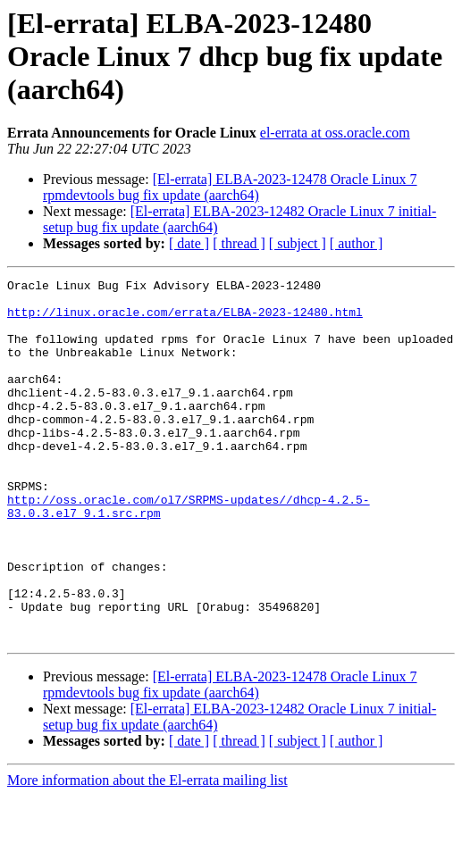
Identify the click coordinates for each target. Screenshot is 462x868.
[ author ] (357, 243)
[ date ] (189, 243)
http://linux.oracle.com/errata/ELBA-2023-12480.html (185, 320)
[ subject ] (298, 243)
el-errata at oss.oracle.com (335, 133)
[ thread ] (239, 243)
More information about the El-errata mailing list (147, 852)
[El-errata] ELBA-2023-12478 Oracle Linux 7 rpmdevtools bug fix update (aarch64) (230, 187)
